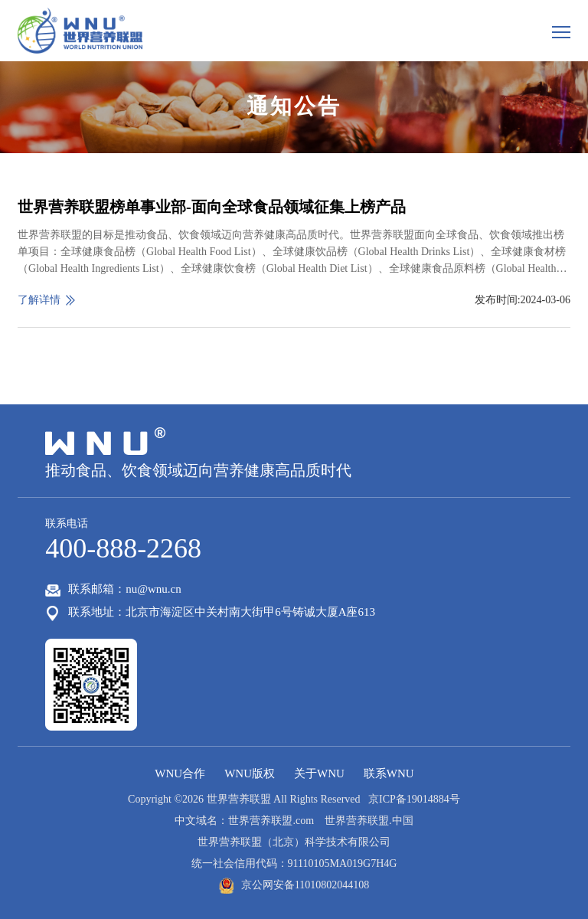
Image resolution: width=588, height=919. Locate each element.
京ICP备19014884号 (412, 799)
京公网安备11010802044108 (294, 885)
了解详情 (39, 300)
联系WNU (389, 773)
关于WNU (319, 773)
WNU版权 (250, 773)
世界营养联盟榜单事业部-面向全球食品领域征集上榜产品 (212, 207)
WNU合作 (180, 773)
